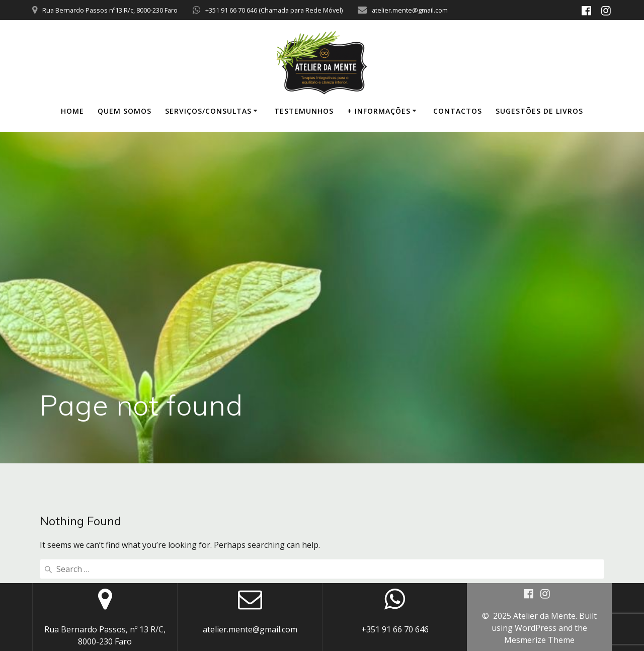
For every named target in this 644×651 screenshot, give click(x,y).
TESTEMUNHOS (304, 111)
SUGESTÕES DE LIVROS (539, 111)
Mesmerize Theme (539, 640)
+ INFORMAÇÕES (379, 111)
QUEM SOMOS (125, 111)
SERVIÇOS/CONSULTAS (208, 111)
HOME (72, 111)
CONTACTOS (458, 111)
